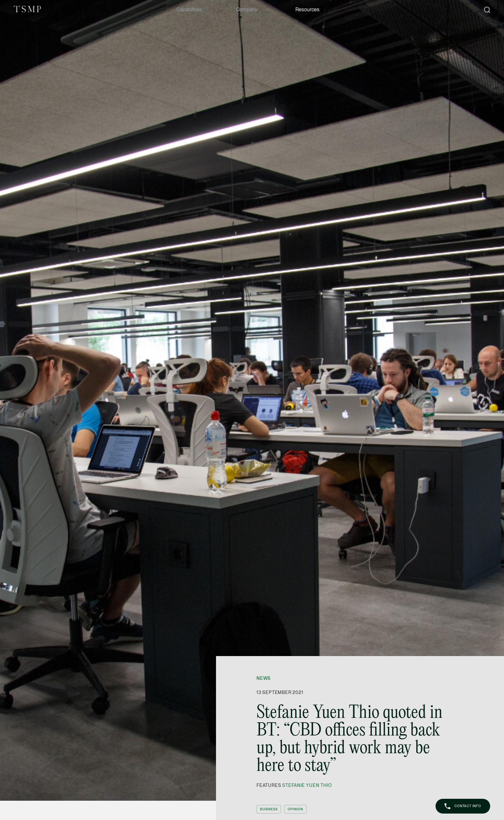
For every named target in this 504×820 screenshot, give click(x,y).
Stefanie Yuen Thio (307, 785)
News (264, 678)
